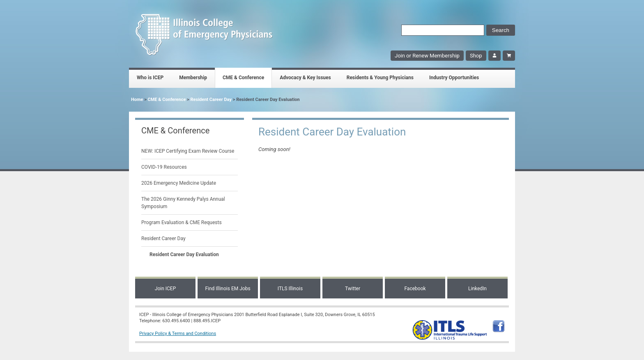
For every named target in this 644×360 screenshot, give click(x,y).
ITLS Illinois (290, 289)
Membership (193, 78)
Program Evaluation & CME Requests (182, 222)
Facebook (415, 289)
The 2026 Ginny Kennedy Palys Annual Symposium (183, 203)
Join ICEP (165, 289)
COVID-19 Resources (164, 167)
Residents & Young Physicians (380, 78)
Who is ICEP (150, 78)
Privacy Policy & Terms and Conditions (178, 334)
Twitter (353, 289)
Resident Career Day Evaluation (184, 255)
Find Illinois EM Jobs (228, 289)
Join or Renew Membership (427, 56)
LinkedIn (477, 289)
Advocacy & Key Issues (305, 78)
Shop (476, 56)
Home (137, 100)
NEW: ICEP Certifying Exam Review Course (188, 151)
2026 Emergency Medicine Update (179, 183)
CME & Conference (243, 78)
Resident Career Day (211, 100)
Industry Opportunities (454, 78)
